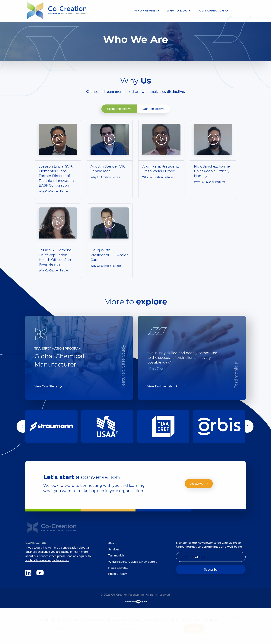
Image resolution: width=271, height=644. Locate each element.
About (112, 543)
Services (114, 549)
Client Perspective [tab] (119, 109)
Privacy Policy (118, 574)
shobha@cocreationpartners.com (47, 560)
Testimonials (116, 555)
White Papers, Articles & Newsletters (133, 562)
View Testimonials (162, 386)
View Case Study (48, 386)
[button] (23, 426)
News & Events (118, 568)
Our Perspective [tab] (153, 109)
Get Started (199, 484)
